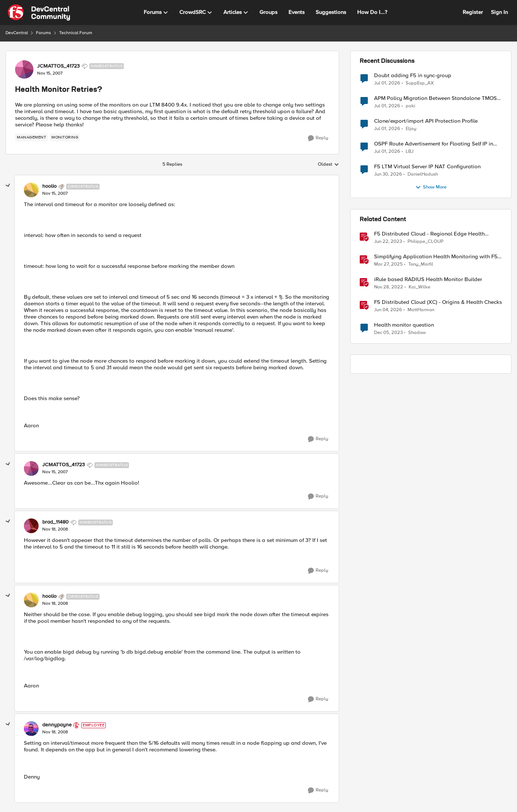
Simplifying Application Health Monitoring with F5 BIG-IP (436, 257)
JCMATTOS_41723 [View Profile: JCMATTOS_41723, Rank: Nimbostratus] (58, 66)
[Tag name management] (31, 137)
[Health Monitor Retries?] (55, 194)
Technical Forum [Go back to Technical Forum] (76, 33)
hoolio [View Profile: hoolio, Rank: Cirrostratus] (49, 186)
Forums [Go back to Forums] (44, 33)
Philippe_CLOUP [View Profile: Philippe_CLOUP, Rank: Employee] (426, 242)
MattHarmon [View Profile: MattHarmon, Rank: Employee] (421, 310)
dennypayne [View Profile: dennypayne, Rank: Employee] (57, 725)
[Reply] (318, 138)
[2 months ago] (388, 310)
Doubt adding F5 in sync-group (413, 76)
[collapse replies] (8, 186)
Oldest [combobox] (328, 165)
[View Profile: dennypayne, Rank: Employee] (31, 729)
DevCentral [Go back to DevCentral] (17, 33)
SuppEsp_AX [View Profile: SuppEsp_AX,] (420, 83)
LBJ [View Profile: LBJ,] (410, 152)
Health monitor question (404, 325)
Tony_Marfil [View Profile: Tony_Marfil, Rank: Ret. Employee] (421, 264)
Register (473, 12)
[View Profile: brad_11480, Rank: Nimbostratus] (31, 526)
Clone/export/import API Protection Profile (426, 121)
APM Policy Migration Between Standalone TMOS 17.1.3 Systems (435, 98)
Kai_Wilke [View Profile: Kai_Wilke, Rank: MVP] (419, 287)
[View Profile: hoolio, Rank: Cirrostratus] (31, 190)
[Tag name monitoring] (65, 137)
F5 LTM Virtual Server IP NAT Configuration (427, 167)
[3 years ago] (388, 242)
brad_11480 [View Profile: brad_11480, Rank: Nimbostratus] (55, 522)
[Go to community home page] (39, 12)
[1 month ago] (387, 83)
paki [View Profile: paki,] (410, 106)
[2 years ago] (388, 333)
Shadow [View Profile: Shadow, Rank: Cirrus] (417, 333)
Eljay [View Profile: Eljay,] (411, 129)
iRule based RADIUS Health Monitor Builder (428, 279)
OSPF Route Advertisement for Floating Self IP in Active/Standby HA (434, 144)
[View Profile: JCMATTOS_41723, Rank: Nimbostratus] (24, 69)
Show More (431, 187)
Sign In (499, 12)
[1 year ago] (388, 265)
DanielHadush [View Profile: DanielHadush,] (423, 174)
